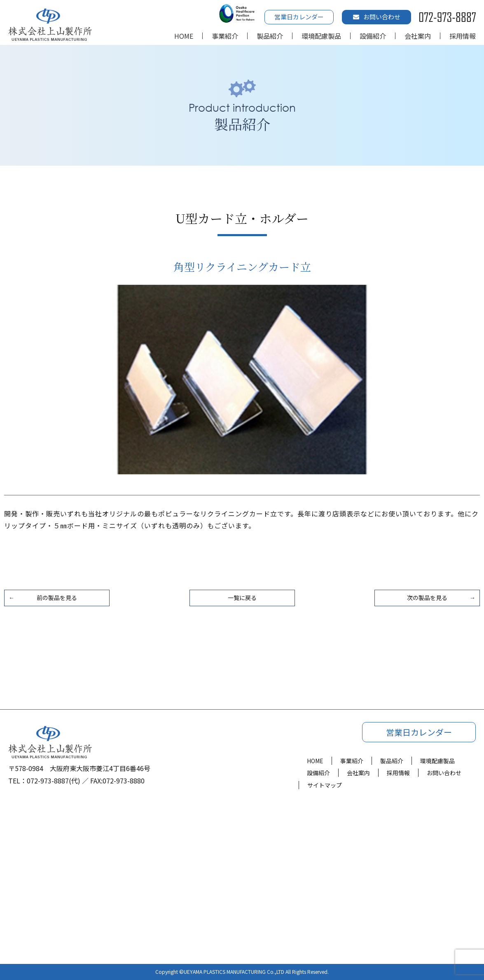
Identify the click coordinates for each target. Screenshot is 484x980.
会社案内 (418, 36)
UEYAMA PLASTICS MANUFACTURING (225, 972)
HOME (184, 36)
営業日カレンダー (299, 17)
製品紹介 (270, 36)
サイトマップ (325, 785)
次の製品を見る (427, 598)
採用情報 (463, 36)
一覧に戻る (242, 598)
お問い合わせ (377, 17)
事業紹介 (225, 36)
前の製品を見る (57, 598)
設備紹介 (373, 36)
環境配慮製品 (321, 36)
